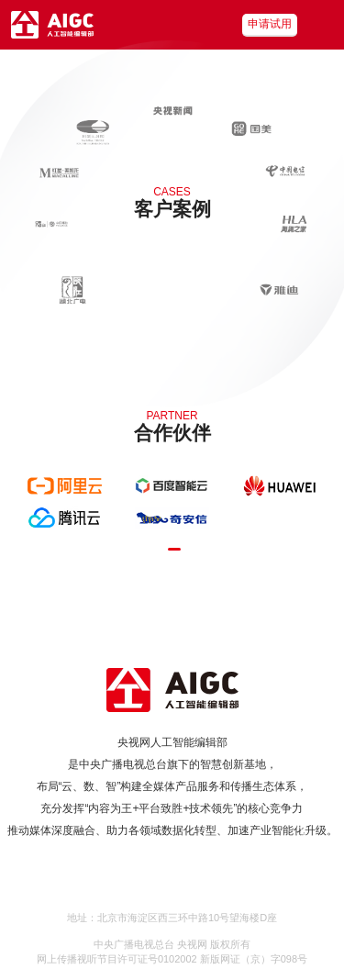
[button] (174, 549)
